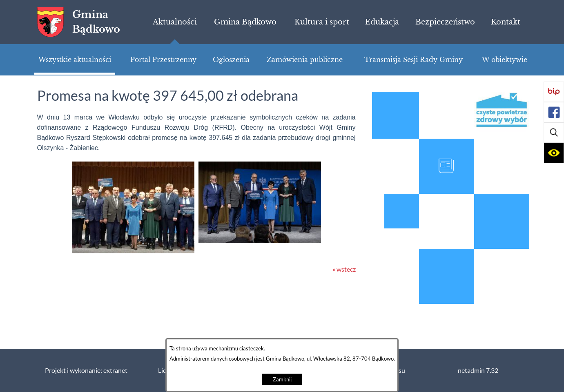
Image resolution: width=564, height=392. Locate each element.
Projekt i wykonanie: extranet (86, 370)
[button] (554, 133)
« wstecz (344, 269)
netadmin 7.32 (478, 370)
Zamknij (282, 380)
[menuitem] (175, 22)
